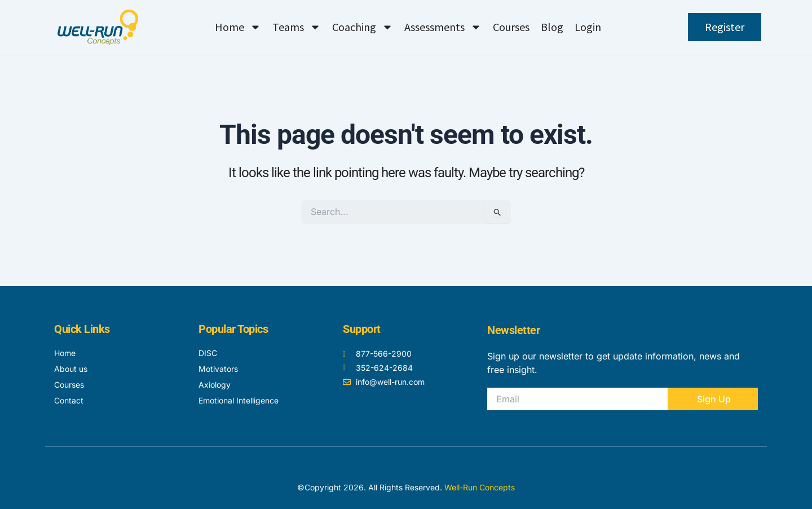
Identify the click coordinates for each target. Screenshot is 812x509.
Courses (511, 27)
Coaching (363, 27)
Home (238, 27)
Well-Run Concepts (480, 487)
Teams (297, 27)
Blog (552, 27)
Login (588, 27)
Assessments (443, 27)
